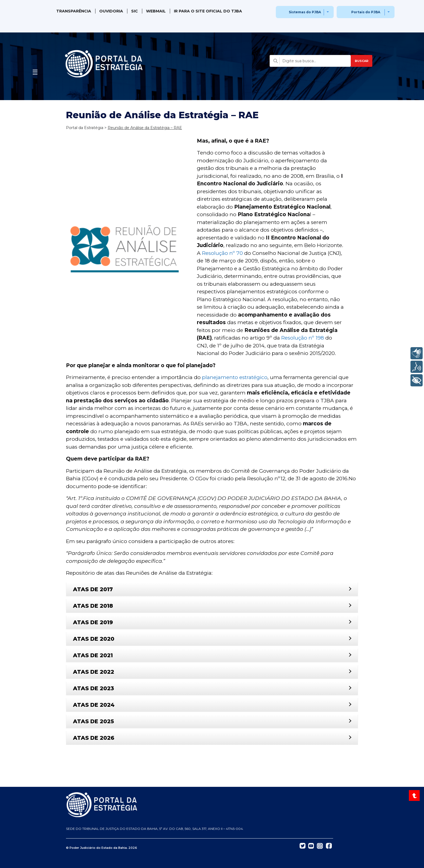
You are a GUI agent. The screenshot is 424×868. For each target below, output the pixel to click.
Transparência (74, 11)
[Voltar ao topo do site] (415, 795)
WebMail (156, 11)
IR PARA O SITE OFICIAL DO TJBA (208, 11)
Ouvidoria (111, 11)
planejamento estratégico (235, 377)
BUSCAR (362, 61)
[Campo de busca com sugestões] (310, 61)
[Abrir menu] (35, 71)
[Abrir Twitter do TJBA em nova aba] (303, 846)
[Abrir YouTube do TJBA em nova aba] (311, 846)
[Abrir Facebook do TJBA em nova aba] (329, 846)
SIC (135, 11)
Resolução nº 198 (303, 338)
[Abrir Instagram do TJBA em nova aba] (320, 846)
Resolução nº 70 (222, 253)
